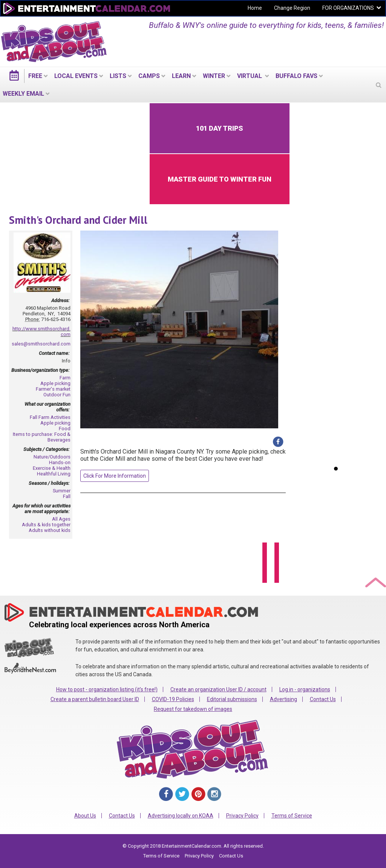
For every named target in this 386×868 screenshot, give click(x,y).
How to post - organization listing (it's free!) (107, 689)
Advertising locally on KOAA (181, 816)
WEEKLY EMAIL (23, 94)
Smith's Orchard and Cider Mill (78, 220)
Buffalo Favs (296, 76)
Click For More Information (115, 476)
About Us (85, 816)
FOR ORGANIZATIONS (348, 8)
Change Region (292, 8)
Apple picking (55, 383)
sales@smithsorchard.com (41, 344)
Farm (65, 378)
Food (65, 429)
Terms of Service (292, 816)
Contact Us (323, 699)
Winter (214, 76)
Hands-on (60, 462)
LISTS (118, 76)
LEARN (181, 76)
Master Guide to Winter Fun (220, 179)
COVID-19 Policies (173, 699)
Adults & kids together (46, 525)
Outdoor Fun (57, 395)
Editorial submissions (232, 699)
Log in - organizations (305, 689)
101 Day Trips (220, 128)
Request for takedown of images (193, 709)
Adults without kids (50, 530)
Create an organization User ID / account (218, 689)
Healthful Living (54, 474)
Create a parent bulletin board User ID (95, 699)
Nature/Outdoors (52, 457)
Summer (62, 491)
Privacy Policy (242, 816)
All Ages (61, 519)
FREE (35, 76)
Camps (149, 76)
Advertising (283, 699)
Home (255, 8)
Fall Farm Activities (50, 417)
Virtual (250, 76)
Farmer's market (53, 389)
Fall (67, 496)
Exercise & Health (52, 468)
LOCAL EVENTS (76, 76)
